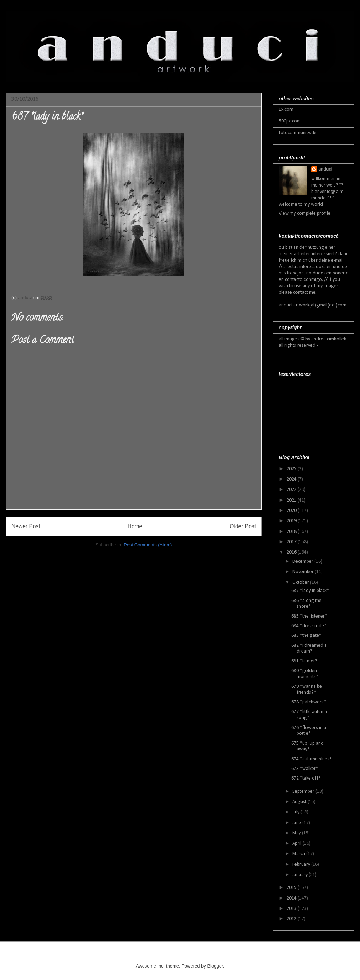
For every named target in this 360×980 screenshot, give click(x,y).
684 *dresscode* (309, 626)
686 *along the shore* (306, 604)
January (300, 875)
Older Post (243, 526)
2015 (292, 888)
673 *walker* (305, 769)
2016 (292, 552)
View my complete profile (305, 213)
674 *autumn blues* (312, 759)
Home (135, 526)
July (296, 812)
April (297, 843)
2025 (292, 469)
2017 (292, 542)
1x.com (286, 109)
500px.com (290, 121)
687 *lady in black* (310, 591)
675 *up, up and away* (307, 746)
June (297, 823)
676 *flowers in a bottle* (309, 731)
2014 (292, 898)
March (299, 854)
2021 (292, 500)
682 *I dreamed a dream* (309, 649)
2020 (292, 511)
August (300, 802)
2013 (292, 909)
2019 (292, 521)
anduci (325, 169)
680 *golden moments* (305, 674)
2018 (292, 532)
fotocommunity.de (298, 133)
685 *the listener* (309, 616)
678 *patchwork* (309, 702)
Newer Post (26, 526)
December (303, 562)
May (297, 833)
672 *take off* (306, 778)
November (304, 572)
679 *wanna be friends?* (307, 690)
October (301, 583)
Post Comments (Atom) (148, 545)
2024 (292, 479)
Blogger (215, 966)
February (302, 864)
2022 (292, 490)
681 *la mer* (304, 661)
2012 (292, 919)
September (304, 792)
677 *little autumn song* (309, 715)
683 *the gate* (306, 636)
